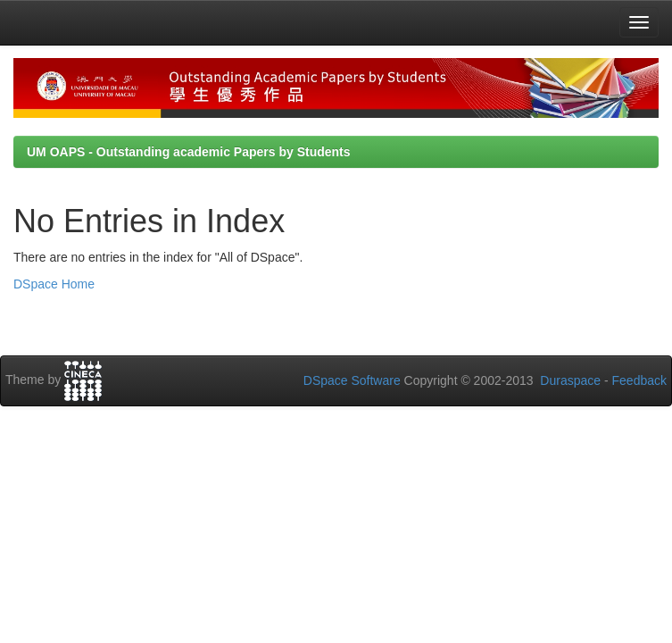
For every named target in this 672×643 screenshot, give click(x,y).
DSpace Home (54, 284)
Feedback (639, 380)
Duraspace (570, 380)
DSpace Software (352, 380)
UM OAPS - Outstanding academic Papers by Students (189, 152)
